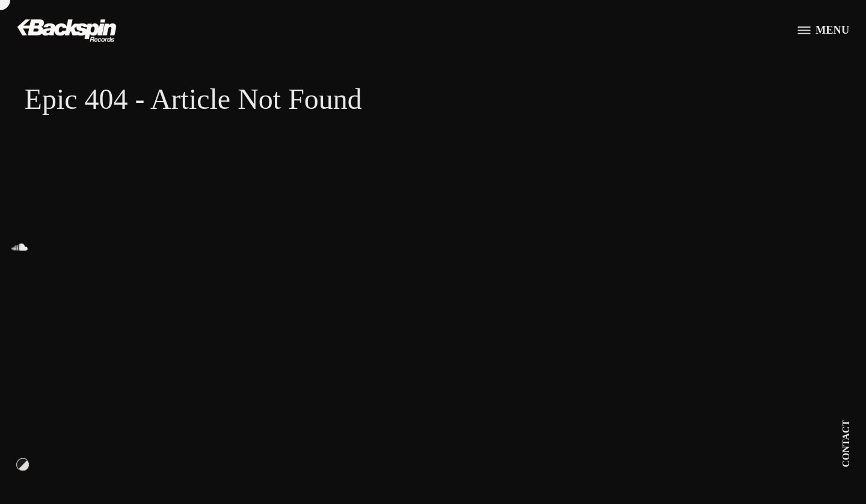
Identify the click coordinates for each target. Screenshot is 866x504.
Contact (846, 444)
